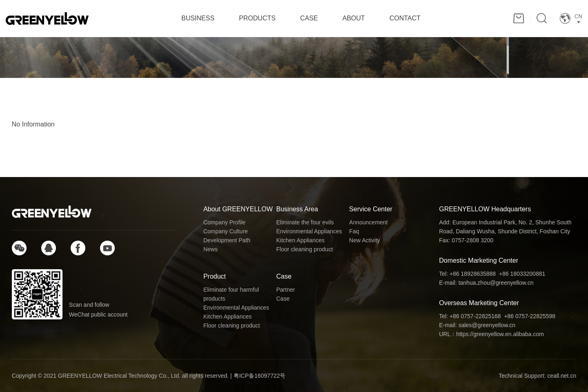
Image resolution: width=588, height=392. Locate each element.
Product (215, 276)
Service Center (371, 209)
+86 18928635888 (473, 274)
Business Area (297, 209)
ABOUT (354, 18)
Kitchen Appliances (301, 240)
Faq (354, 231)
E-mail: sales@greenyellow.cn (477, 325)
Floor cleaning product (305, 249)
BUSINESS (198, 18)
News (210, 249)
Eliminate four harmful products (231, 294)
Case (284, 276)
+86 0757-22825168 (475, 316)
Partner (286, 290)
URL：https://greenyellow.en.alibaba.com (491, 334)
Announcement (368, 222)
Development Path (227, 240)
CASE (309, 18)
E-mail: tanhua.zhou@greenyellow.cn (486, 283)
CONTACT (405, 18)
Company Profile (225, 222)
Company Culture (226, 231)
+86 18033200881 (522, 274)
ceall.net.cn (562, 376)
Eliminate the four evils (305, 222)
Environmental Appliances (309, 231)
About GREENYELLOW (238, 209)
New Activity (364, 240)
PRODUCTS (257, 18)
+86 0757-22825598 (530, 316)
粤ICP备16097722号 (260, 376)
